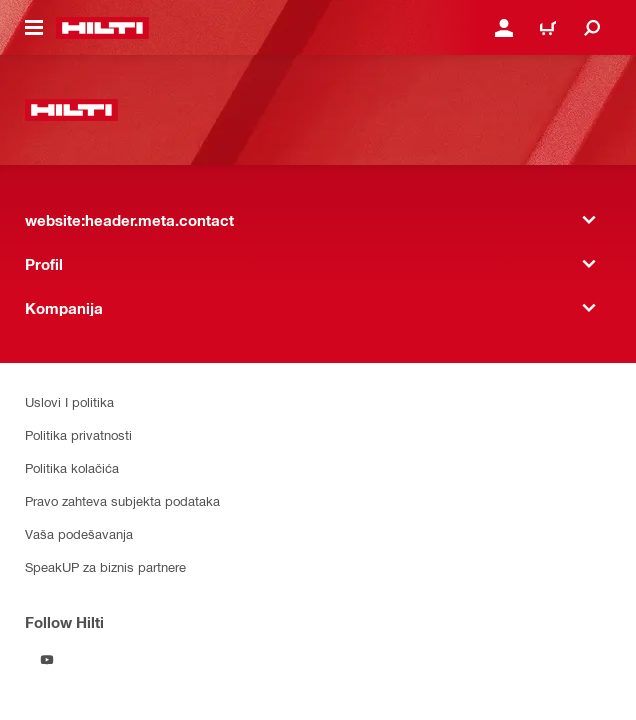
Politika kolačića (72, 467)
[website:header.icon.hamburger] (34, 28)
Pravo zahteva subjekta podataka (122, 500)
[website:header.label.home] (102, 28)
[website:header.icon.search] (592, 28)
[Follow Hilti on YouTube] (47, 660)
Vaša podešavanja (79, 533)
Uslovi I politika (69, 401)
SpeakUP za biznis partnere (105, 566)
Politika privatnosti (78, 434)
